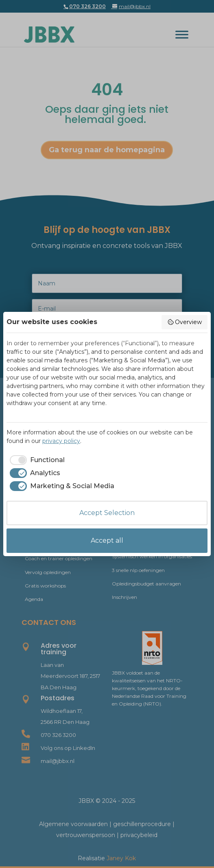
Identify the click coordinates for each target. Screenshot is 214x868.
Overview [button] (185, 322)
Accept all (107, 540)
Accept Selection (107, 513)
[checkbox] (36, 460)
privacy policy (61, 441)
